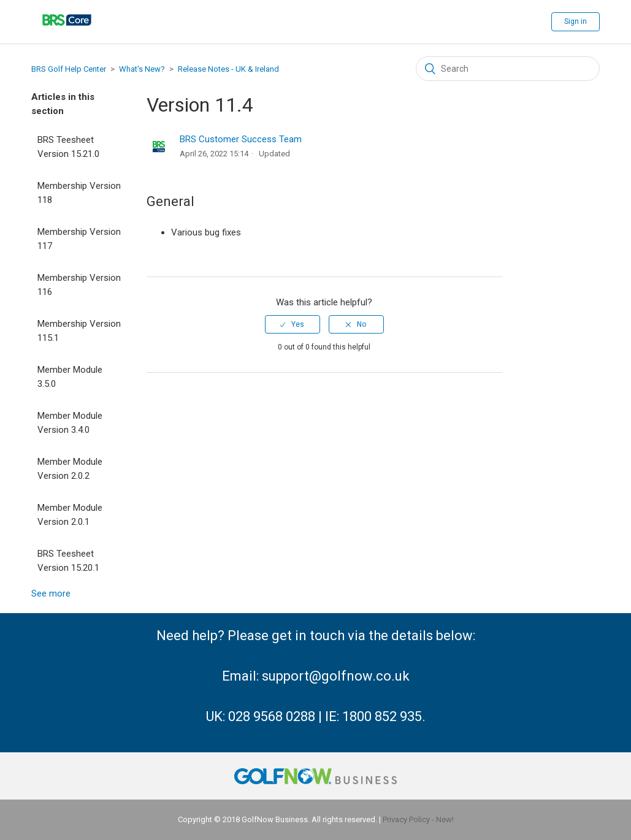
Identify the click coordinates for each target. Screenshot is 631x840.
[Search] (508, 69)
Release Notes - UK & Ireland (228, 69)
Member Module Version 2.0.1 (70, 515)
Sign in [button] (576, 21)
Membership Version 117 (79, 239)
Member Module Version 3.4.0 (70, 423)
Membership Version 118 (79, 193)
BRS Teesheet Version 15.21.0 (68, 147)
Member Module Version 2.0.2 (70, 469)
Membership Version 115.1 (79, 331)
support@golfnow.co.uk (336, 676)
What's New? (142, 69)
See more (51, 594)
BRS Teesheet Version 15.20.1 (68, 561)
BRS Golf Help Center (69, 69)
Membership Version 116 (79, 285)
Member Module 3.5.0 (70, 377)
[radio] (293, 324)
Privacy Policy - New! (418, 819)
